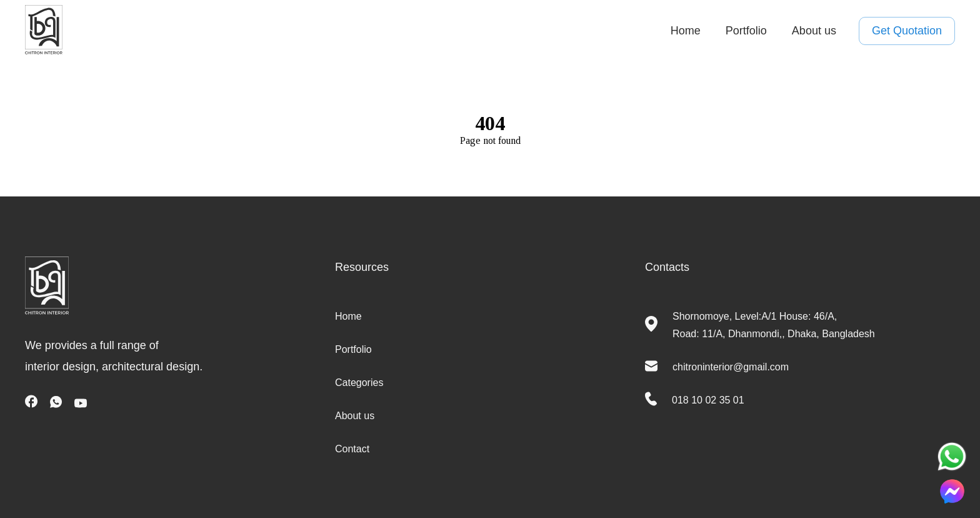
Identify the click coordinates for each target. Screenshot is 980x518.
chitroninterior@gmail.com (731, 367)
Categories (359, 383)
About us (814, 31)
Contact (352, 449)
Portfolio (746, 31)
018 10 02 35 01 (708, 400)
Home (686, 31)
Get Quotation (907, 31)
